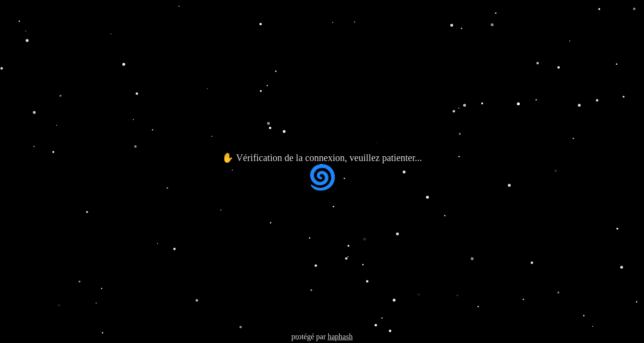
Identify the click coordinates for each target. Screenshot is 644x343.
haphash (340, 337)
